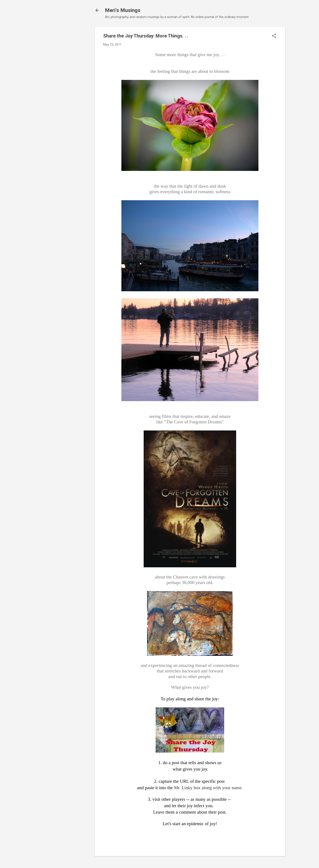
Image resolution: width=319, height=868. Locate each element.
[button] (274, 36)
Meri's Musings (123, 10)
